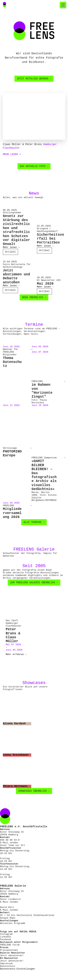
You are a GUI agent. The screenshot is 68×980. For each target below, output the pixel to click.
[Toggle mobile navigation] (63, 5)
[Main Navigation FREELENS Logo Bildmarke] (5, 5)
